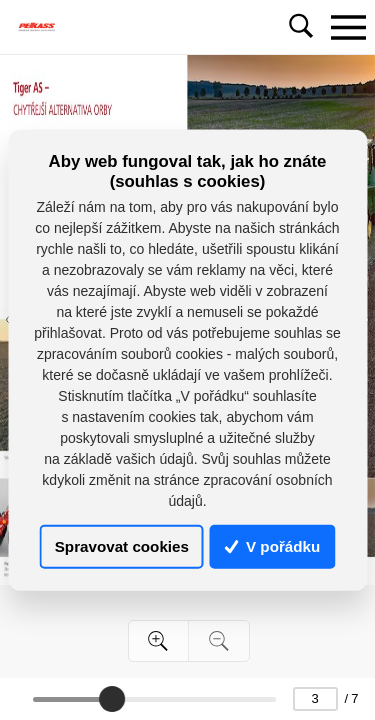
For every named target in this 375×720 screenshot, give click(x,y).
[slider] (112, 699)
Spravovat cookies (122, 546)
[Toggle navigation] (348, 27)
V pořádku (273, 546)
